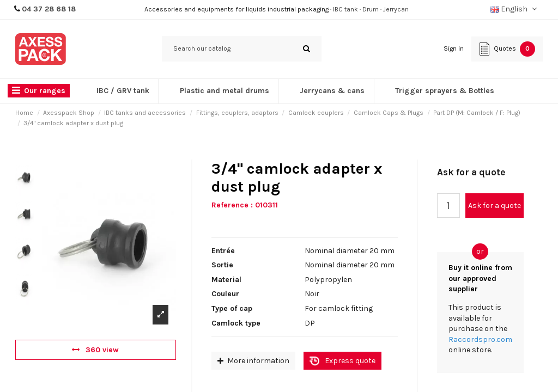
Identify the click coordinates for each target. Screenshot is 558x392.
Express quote (350, 361)
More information (253, 361)
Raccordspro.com (480, 339)
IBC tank (345, 9)
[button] (41, 91)
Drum (371, 9)
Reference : (232, 205)
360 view (95, 350)
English (515, 9)
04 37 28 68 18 (49, 9)
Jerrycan (396, 9)
